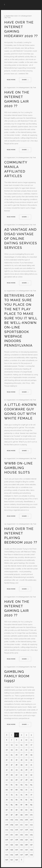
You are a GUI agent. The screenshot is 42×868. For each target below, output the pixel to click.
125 (31, 835)
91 (12, 810)
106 (26, 820)
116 (17, 830)
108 (7, 825)
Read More (11, 80)
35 (31, 760)
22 (26, 750)
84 (7, 805)
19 (12, 750)
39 (22, 765)
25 (12, 755)
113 (31, 825)
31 (12, 760)
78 (7, 800)
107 (31, 820)
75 (21, 795)
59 (31, 780)
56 (17, 780)
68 (17, 790)
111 (21, 825)
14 (17, 745)
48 (7, 775)
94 (26, 810)
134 (17, 845)
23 (31, 750)
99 (22, 815)
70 (26, 790)
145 (12, 855)
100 (26, 815)
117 (21, 830)
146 (17, 855)
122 (17, 835)
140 (17, 850)
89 (31, 805)
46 (26, 770)
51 (21, 775)
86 (17, 805)
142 (26, 850)
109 (12, 825)
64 (26, 785)
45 (22, 770)
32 (17, 760)
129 (21, 840)
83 (31, 800)
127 (12, 840)
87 (21, 805)
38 (17, 765)
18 (7, 750)
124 (26, 835)
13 (12, 745)
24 (7, 755)
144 (7, 855)
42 (7, 770)
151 (12, 860)
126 (7, 840)
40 (26, 765)
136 (26, 845)
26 (17, 755)
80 (17, 800)
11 (31, 740)
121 (12, 835)
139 (12, 850)
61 (12, 785)
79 (12, 800)
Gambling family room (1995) (17, 676)
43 (12, 770)
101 (31, 815)
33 (22, 760)
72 (7, 795)
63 (22, 785)
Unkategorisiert (26, 16)
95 (31, 810)
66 (7, 790)
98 (17, 815)
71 (31, 790)
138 (7, 850)
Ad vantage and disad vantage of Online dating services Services (21, 239)
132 (7, 845)
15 (21, 745)
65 (31, 785)
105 (21, 820)
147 (22, 855)
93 (22, 810)
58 (26, 780)
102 (7, 820)
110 (17, 825)
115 (12, 830)
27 (22, 755)
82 (26, 800)
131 (31, 840)
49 (12, 775)
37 (12, 765)
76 (26, 795)
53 (31, 775)
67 (12, 790)
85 (12, 805)
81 (21, 800)
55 (12, 780)
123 (21, 835)
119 (31, 830)
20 (17, 750)
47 (31, 770)
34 (26, 760)
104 (17, 820)
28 (26, 755)
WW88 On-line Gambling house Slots (19, 468)
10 (26, 740)
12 (7, 745)
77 (31, 795)
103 (12, 820)
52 (26, 775)
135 (22, 845)
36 (7, 765)
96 (7, 815)
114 (7, 830)
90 (7, 810)
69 (22, 790)
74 (17, 795)
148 (26, 855)
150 (7, 860)
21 (22, 750)
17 (31, 745)
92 (17, 810)
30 (7, 760)
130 (26, 840)
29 (31, 755)
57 (21, 780)
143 (31, 850)
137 (31, 845)
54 (7, 780)
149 (31, 855)
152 (17, 860)
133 (12, 845)
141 (22, 850)
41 (31, 765)
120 (7, 835)
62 (17, 785)
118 (26, 830)
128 (17, 840)
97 (12, 815)
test (9, 18)
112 (26, 825)
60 (7, 785)
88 (26, 805)
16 (26, 745)
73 (12, 795)
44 (17, 770)
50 (17, 775)
